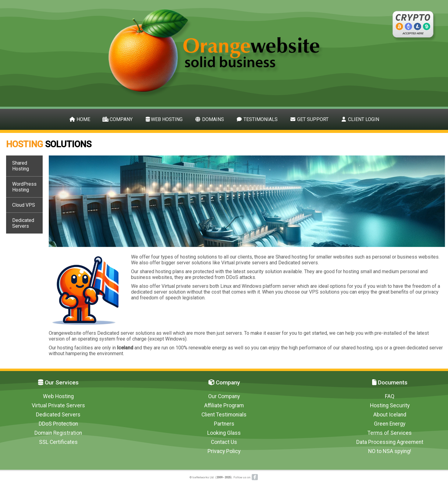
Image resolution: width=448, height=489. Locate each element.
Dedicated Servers (23, 223)
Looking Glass (224, 433)
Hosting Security (390, 405)
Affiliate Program (224, 405)
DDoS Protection (58, 424)
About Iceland (390, 415)
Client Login (360, 119)
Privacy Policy (224, 451)
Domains (209, 119)
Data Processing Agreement (390, 442)
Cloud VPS (24, 205)
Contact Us (224, 442)
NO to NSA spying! (390, 451)
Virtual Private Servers (58, 405)
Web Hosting (164, 119)
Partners (224, 424)
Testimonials (257, 119)
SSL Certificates (58, 442)
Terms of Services (390, 433)
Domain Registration (58, 433)
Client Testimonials (224, 415)
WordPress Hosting (24, 187)
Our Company (224, 396)
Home (80, 119)
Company (117, 119)
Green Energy (390, 424)
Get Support (309, 119)
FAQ (390, 396)
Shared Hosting (21, 166)
